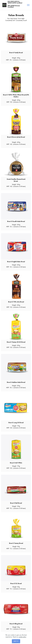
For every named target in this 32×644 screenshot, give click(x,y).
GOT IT (16, 641)
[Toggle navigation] (28, 5)
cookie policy (22, 637)
